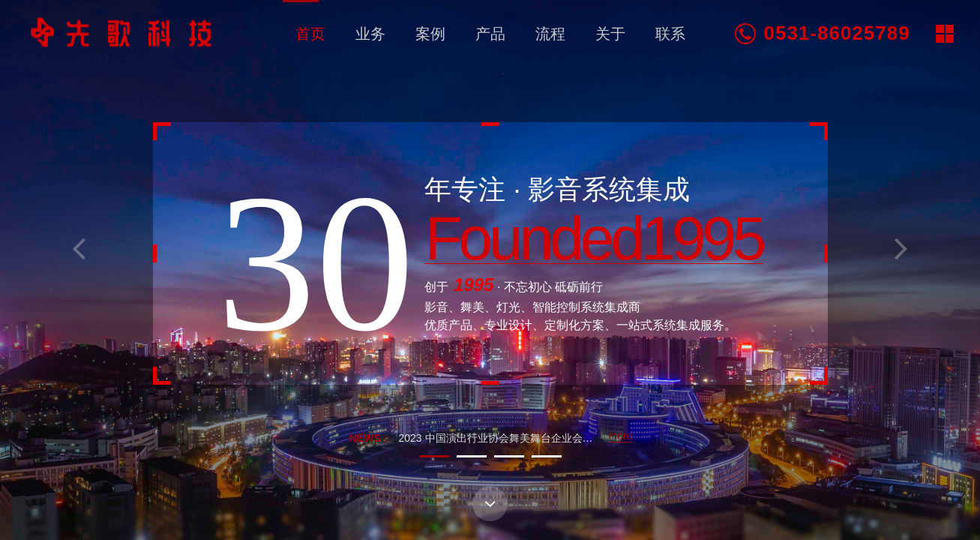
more (621, 436)
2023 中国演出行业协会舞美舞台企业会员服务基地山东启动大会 (548, 438)
